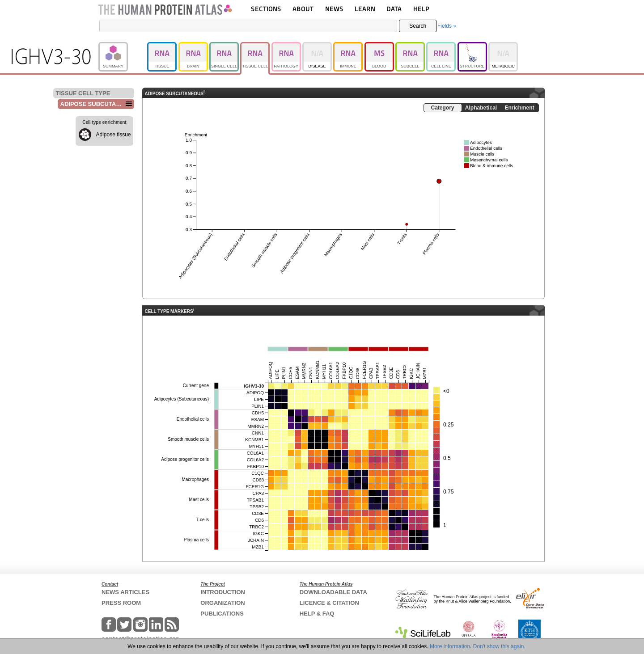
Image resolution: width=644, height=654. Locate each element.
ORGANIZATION (222, 603)
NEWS (334, 9)
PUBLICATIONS (222, 614)
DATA (394, 9)
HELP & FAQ (317, 614)
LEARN (365, 9)
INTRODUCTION (223, 592)
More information (450, 646)
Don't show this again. (499, 646)
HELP (421, 9)
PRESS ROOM (121, 603)
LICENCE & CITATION (329, 603)
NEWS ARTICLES (125, 592)
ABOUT (303, 9)
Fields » (447, 26)
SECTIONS (266, 9)
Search (418, 26)
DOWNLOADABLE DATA (333, 592)
